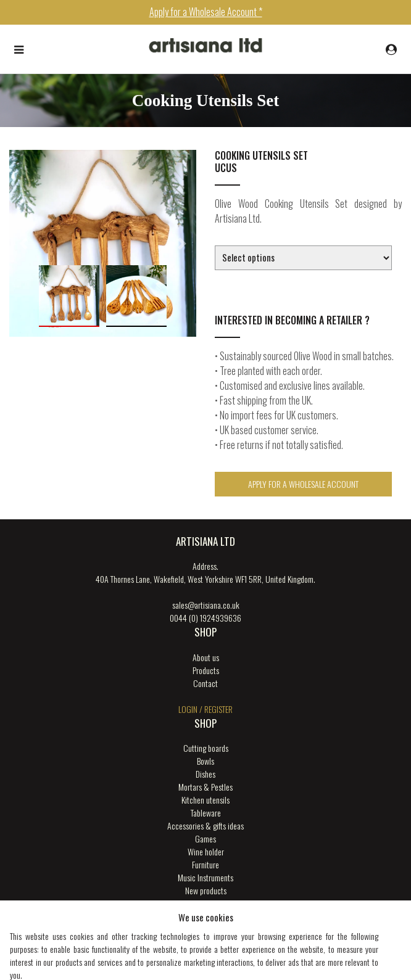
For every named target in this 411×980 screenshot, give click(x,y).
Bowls (205, 761)
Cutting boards (206, 748)
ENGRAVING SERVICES (205, 903)
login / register (205, 709)
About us (206, 657)
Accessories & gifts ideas (205, 826)
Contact (205, 683)
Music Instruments (205, 877)
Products (206, 670)
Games (205, 838)
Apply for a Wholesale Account (303, 484)
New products (206, 890)
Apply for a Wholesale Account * (206, 12)
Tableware (206, 813)
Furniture (205, 864)
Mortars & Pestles (205, 787)
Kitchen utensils (205, 800)
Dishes (205, 774)
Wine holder (206, 851)
